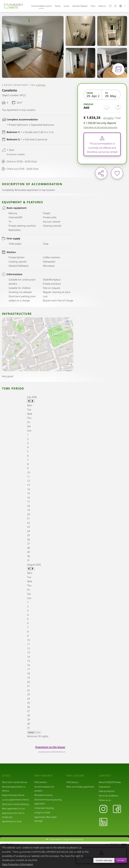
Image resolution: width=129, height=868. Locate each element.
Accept (121, 860)
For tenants (44, 776)
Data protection (107, 791)
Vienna (41, 85)
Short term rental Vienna (14, 782)
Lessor (67, 6)
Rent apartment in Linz (13, 808)
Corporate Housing (44, 808)
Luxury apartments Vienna (15, 800)
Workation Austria (43, 795)
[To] (111, 96)
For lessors (75, 776)
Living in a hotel (42, 812)
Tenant (58, 6)
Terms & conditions (109, 796)
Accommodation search (42, 6)
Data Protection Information (18, 864)
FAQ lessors (72, 782)
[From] (93, 96)
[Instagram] (103, 809)
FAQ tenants (41, 782)
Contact (105, 776)
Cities (93, 6)
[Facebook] (117, 809)
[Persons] (112, 106)
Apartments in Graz (12, 821)
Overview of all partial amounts (100, 127)
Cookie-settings (104, 860)
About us (102, 6)
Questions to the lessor (50, 747)
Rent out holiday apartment (80, 787)
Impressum (105, 787)
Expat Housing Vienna (13, 795)
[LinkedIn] (103, 822)
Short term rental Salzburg (15, 804)
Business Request (80, 6)
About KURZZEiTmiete (110, 782)
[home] (14, 6)
